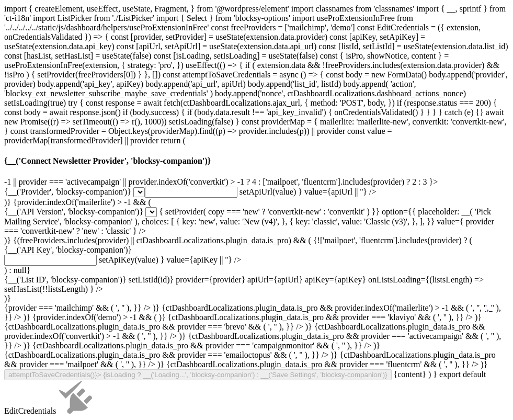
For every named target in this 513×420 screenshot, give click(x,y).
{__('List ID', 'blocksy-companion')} (65, 280)
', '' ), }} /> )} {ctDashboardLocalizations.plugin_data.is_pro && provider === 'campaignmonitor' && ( (253, 373)
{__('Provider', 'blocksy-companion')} (68, 192)
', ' (489, 308)
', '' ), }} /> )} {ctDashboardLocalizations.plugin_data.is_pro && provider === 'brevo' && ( (253, 364)
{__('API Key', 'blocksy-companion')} (68, 250)
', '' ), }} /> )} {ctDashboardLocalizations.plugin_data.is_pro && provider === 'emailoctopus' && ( (250, 378)
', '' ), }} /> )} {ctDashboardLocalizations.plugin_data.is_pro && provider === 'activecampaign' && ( (253, 373)
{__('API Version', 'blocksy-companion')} (74, 212)
